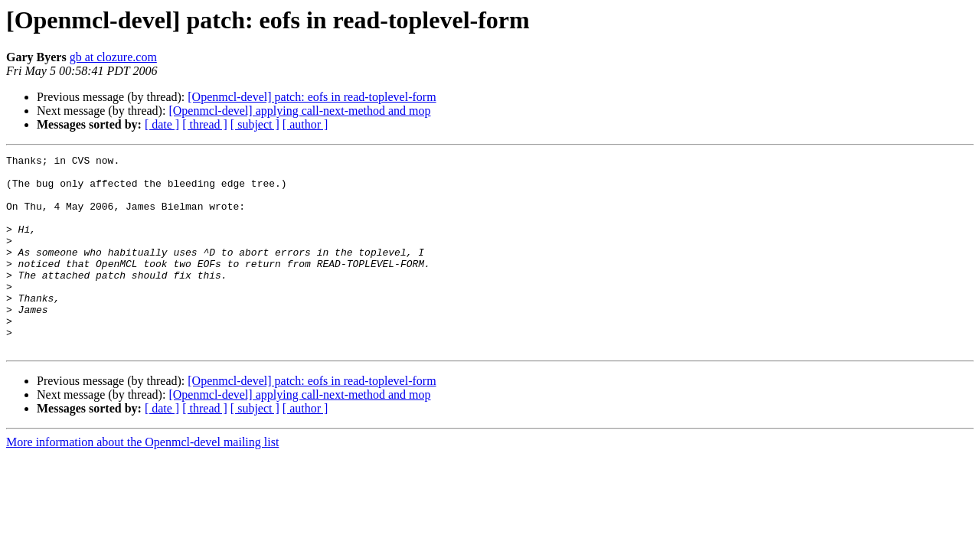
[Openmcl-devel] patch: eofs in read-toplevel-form (312, 97)
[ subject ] (255, 124)
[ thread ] (205, 124)
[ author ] (305, 124)
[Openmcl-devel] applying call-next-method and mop (299, 111)
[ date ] (162, 124)
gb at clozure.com (113, 57)
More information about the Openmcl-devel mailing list (142, 481)
